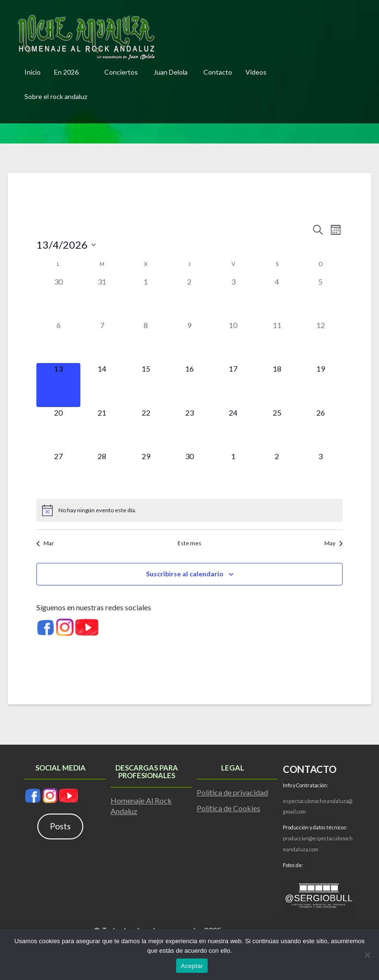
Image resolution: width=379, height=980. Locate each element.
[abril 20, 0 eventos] (58, 429)
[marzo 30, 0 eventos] (58, 298)
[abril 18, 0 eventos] (277, 385)
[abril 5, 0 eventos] (320, 298)
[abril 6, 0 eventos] (58, 341)
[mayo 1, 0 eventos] (233, 472)
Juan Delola (171, 72)
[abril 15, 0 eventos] (146, 385)
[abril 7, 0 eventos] (102, 341)
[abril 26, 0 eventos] (320, 429)
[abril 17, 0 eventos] (233, 385)
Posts (60, 826)
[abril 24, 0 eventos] (233, 429)
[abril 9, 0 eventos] (189, 341)
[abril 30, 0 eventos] (189, 472)
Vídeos (256, 72)
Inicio (33, 72)
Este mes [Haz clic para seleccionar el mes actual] (189, 543)
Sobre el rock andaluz (56, 96)
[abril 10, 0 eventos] (233, 341)
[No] (367, 955)
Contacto (218, 72)
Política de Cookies (229, 808)
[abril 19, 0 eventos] (320, 385)
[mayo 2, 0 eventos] (277, 472)
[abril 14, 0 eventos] (102, 385)
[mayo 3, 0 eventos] (320, 472)
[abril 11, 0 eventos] (277, 341)
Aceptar (192, 966)
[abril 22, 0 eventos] (146, 429)
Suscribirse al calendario (185, 574)
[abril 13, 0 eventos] (58, 385)
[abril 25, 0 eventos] (277, 429)
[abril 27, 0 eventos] (58, 472)
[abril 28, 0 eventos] (102, 472)
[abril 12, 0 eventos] (320, 341)
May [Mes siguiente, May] (334, 543)
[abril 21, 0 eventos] (102, 429)
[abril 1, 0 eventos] (146, 298)
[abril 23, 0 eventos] (189, 429)
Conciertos (121, 72)
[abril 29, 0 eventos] (146, 472)
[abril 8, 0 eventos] (146, 341)
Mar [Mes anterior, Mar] (45, 543)
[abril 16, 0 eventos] (189, 385)
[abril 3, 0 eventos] (233, 298)
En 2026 (66, 72)
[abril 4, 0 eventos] (277, 298)
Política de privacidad (232, 792)
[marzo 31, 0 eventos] (102, 298)
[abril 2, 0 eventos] (189, 298)
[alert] (189, 510)
